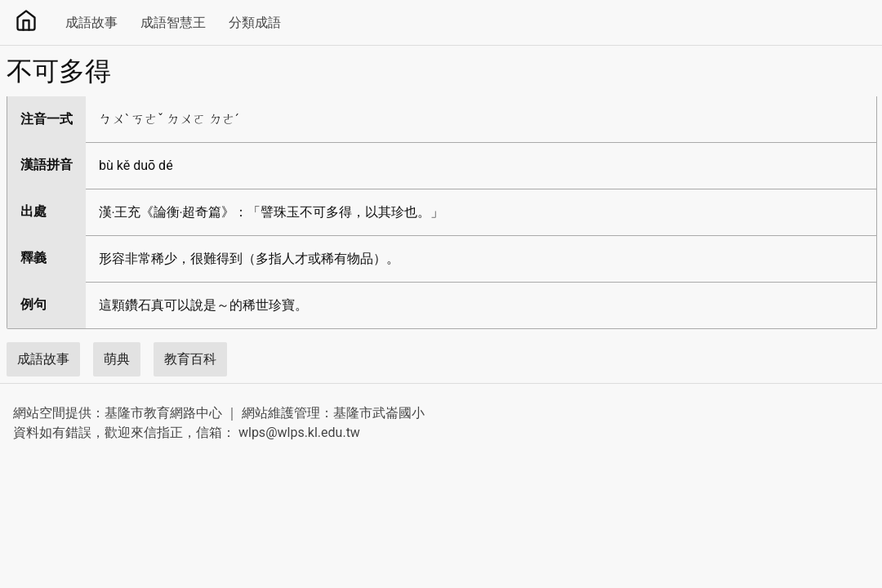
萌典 (117, 359)
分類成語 (255, 22)
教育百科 (190, 359)
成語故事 (91, 22)
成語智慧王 (173, 22)
